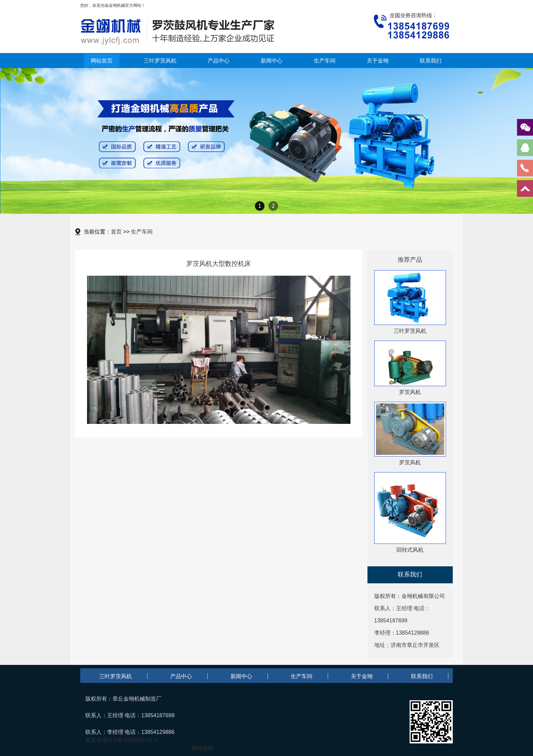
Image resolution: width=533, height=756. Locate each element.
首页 (116, 232)
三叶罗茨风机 (160, 61)
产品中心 (219, 61)
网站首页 (102, 61)
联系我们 (431, 61)
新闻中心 (272, 61)
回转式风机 (410, 550)
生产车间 (325, 61)
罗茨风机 (410, 392)
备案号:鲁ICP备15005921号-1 (122, 740)
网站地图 (203, 748)
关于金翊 (378, 61)
